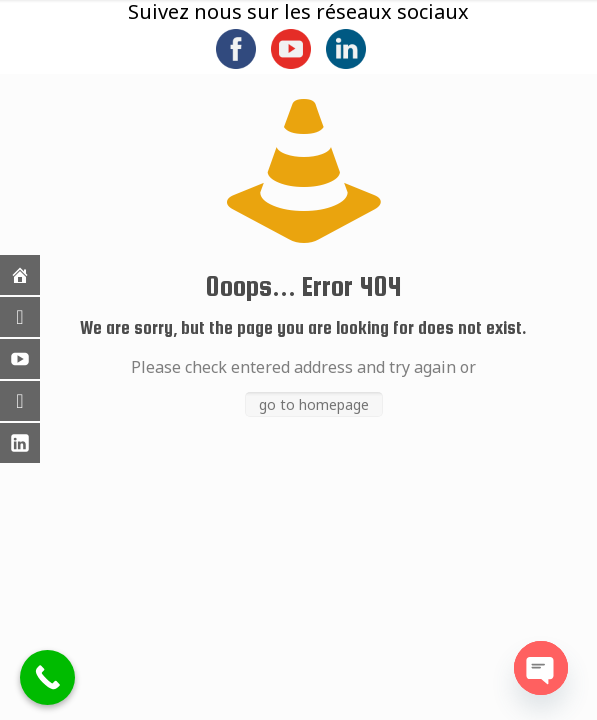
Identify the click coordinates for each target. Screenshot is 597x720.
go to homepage (314, 404)
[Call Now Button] (47, 677)
